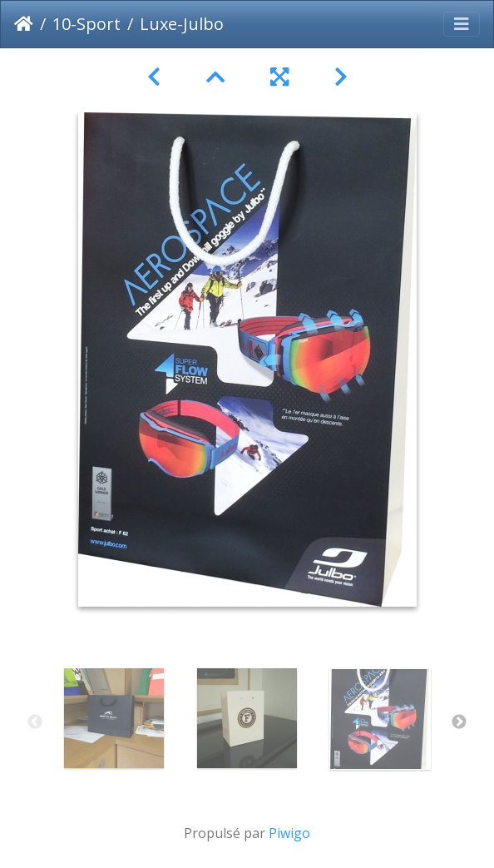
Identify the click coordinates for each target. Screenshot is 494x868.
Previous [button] (35, 722)
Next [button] (459, 722)
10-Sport (86, 24)
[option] (114, 718)
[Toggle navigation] (462, 24)
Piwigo (289, 833)
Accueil (24, 24)
